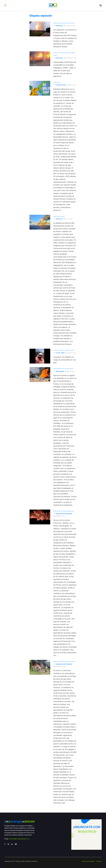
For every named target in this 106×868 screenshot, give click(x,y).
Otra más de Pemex (57, 82)
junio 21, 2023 (71, 353)
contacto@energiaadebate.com (19, 839)
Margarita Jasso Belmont (64, 514)
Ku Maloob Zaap (61, 85)
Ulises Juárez (60, 353)
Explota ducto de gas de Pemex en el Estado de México (63, 369)
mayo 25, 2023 (70, 371)
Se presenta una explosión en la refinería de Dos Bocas (64, 350)
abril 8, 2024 (71, 85)
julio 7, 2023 (68, 219)
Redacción (59, 26)
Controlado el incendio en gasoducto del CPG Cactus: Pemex (64, 23)
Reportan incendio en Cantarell (59, 216)
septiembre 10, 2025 (70, 58)
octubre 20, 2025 (69, 26)
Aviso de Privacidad (88, 861)
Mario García (60, 371)
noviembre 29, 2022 (59, 666)
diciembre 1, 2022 (59, 516)
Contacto (99, 861)
